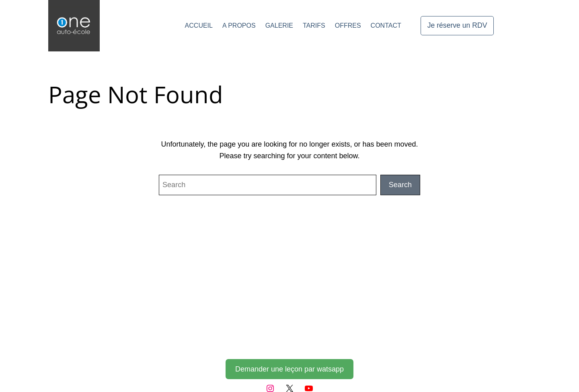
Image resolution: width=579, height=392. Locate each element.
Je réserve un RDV (457, 25)
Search (400, 185)
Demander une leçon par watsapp (289, 369)
